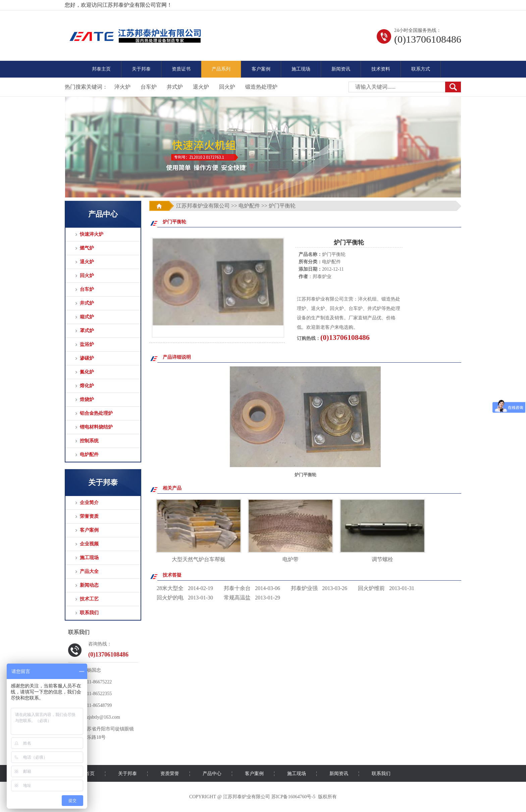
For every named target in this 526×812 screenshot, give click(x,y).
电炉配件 (89, 455)
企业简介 (89, 503)
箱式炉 (87, 317)
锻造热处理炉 (261, 87)
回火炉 (227, 87)
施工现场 (301, 69)
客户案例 (261, 69)
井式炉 (175, 87)
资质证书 (181, 69)
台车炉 (149, 87)
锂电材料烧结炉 (96, 427)
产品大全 (89, 571)
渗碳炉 (87, 358)
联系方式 (421, 69)
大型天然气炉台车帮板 (199, 559)
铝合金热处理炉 (96, 413)
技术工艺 (89, 599)
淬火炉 (122, 87)
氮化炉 (87, 372)
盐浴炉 (87, 344)
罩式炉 (87, 331)
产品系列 (221, 69)
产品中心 (212, 774)
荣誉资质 (89, 516)
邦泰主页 (101, 69)
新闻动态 (89, 585)
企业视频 (89, 544)
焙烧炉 (87, 399)
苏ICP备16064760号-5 (293, 797)
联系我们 (89, 613)
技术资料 (381, 69)
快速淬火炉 (92, 234)
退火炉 (201, 87)
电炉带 (291, 559)
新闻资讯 (341, 69)
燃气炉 (87, 248)
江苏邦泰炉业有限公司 (203, 206)
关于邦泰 (141, 69)
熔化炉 (87, 386)
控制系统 (89, 441)
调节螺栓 (382, 559)
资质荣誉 (170, 774)
